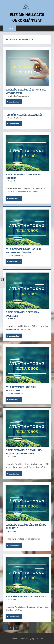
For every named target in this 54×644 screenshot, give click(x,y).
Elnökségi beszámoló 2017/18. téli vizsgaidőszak (26, 91)
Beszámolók (12, 96)
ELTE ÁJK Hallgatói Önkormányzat (27, 17)
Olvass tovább (13, 102)
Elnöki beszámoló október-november (22, 314)
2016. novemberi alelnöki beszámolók (21, 389)
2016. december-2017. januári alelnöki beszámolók (23, 251)
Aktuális (11, 256)
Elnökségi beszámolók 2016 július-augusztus (26, 526)
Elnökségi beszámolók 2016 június (26, 596)
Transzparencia (23, 96)
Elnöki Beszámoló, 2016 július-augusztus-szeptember (24, 452)
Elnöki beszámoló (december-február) (23, 176)
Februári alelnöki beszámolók (24, 115)
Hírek (19, 118)
